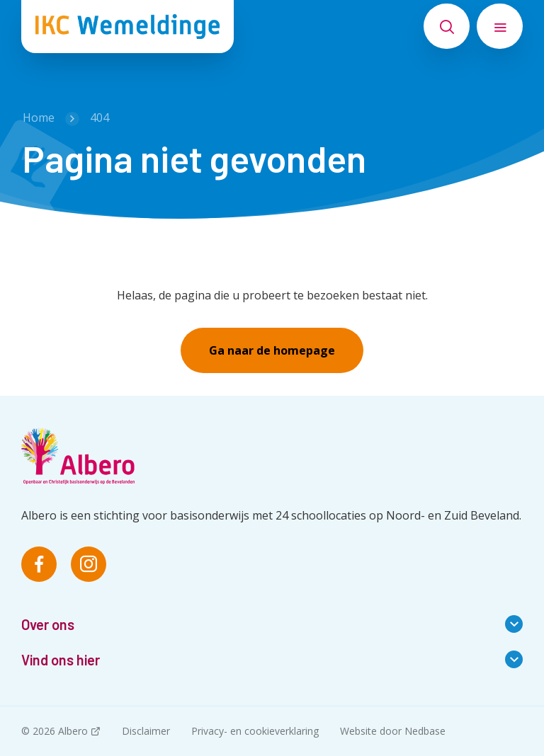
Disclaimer (146, 731)
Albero (73, 731)
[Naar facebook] (39, 564)
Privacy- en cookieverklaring (255, 731)
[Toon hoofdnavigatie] (500, 26)
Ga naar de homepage (272, 350)
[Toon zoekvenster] (447, 26)
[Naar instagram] (89, 564)
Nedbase (425, 731)
